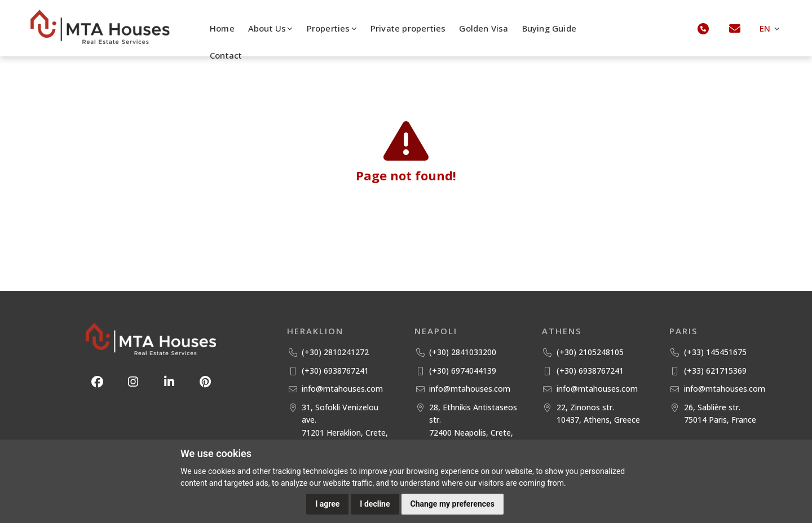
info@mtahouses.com (342, 389)
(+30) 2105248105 (590, 352)
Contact (226, 55)
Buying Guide (549, 28)
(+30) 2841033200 (463, 352)
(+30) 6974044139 (463, 371)
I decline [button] (375, 504)
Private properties (408, 28)
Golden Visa (484, 28)
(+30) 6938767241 (335, 371)
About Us (271, 28)
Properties (332, 28)
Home (222, 28)
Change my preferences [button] (453, 504)
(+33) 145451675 (715, 352)
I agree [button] (327, 504)
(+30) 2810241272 (335, 352)
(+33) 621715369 (715, 371)
